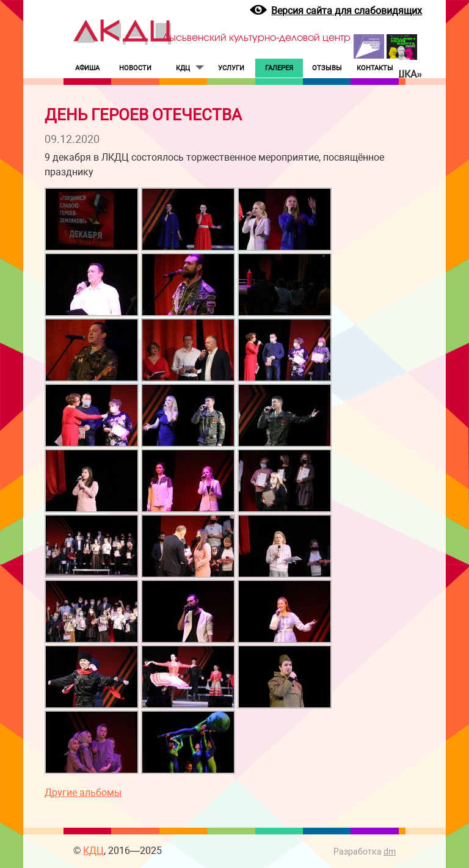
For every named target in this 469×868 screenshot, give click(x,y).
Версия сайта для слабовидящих (347, 11)
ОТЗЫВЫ (327, 68)
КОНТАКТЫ (375, 68)
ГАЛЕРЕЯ (279, 68)
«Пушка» (399, 74)
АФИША (87, 68)
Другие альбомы (83, 793)
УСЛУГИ (231, 68)
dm (390, 852)
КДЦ (183, 68)
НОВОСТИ (135, 68)
